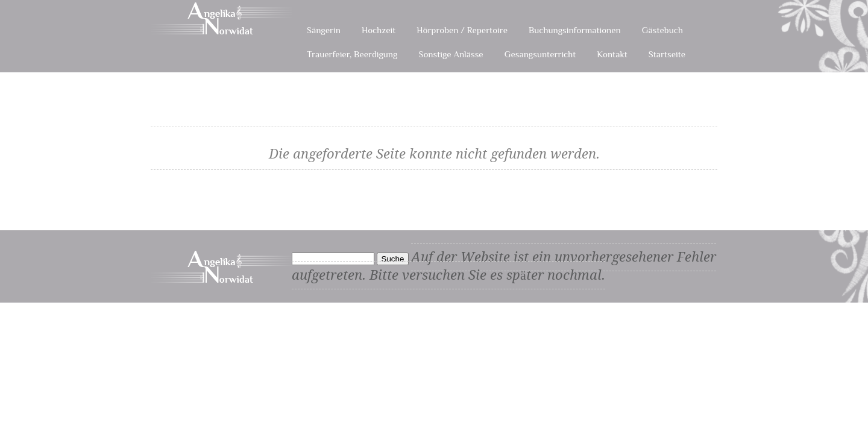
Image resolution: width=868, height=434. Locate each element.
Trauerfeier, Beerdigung (352, 54)
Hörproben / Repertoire (462, 30)
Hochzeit (379, 30)
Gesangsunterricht (540, 54)
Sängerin (324, 30)
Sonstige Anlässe (451, 54)
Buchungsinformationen (575, 30)
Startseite (667, 54)
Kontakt (612, 54)
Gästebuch (662, 30)
